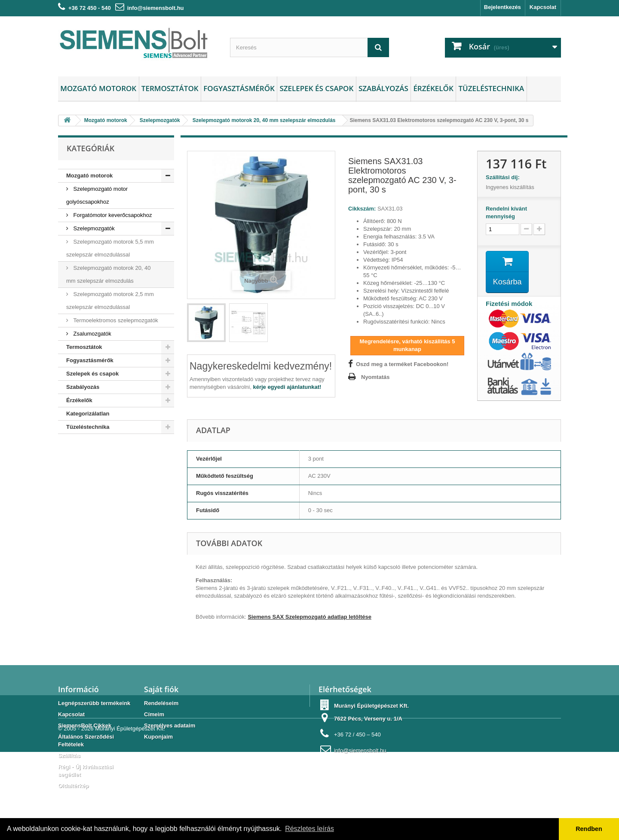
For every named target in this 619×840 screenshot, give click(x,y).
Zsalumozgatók (92, 334)
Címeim (154, 714)
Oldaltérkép (74, 786)
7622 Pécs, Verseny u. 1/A (368, 719)
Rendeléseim (161, 703)
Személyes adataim (170, 725)
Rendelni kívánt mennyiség (506, 212)
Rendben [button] (589, 829)
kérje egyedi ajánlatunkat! (287, 387)
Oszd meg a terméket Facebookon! (402, 364)
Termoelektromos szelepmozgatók (115, 320)
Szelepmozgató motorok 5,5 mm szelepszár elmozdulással (110, 248)
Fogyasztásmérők (239, 88)
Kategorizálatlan (88, 414)
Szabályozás (383, 88)
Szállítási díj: (504, 177)
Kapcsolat (543, 7)
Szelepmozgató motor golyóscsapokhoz (97, 195)
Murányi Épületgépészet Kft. (130, 817)
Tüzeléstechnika (491, 88)
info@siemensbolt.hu (156, 8)
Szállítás (69, 756)
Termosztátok (170, 88)
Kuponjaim (158, 737)
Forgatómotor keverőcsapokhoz (112, 215)
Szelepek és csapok (316, 88)
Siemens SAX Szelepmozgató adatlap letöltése (309, 617)
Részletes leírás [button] (309, 829)
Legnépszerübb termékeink (94, 703)
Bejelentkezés (503, 7)
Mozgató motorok (98, 88)
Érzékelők (433, 88)
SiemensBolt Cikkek (85, 725)
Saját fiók (161, 689)
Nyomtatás (375, 377)
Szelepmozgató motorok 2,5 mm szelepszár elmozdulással (110, 301)
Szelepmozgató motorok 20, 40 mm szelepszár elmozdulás (109, 274)
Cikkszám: (362, 209)
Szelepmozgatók (93, 228)
